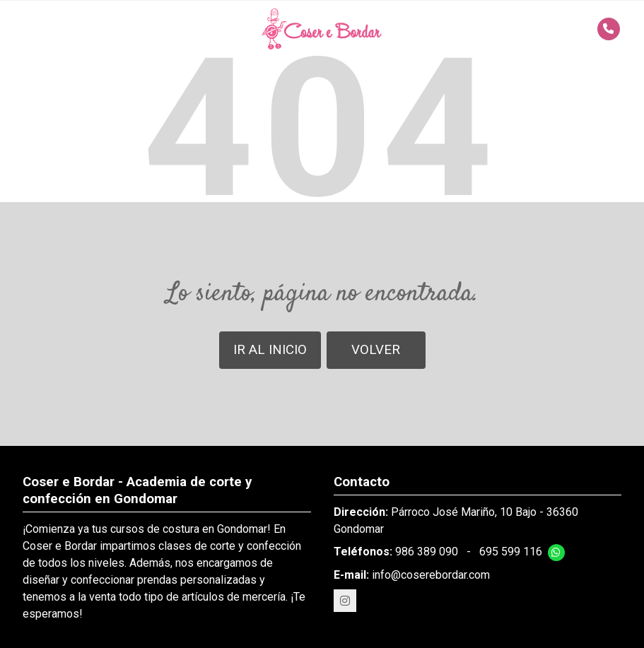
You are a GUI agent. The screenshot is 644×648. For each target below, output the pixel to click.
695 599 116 (511, 552)
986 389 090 (427, 552)
